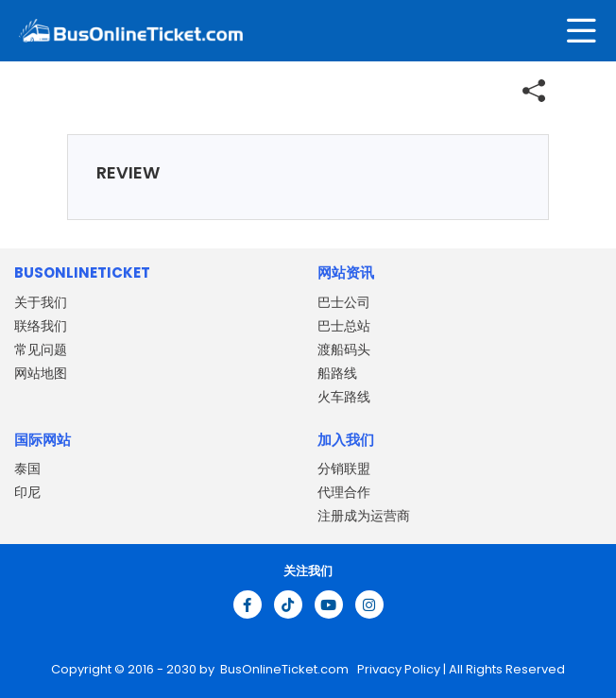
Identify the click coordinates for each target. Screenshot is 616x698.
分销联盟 (344, 468)
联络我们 (41, 326)
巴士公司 (344, 302)
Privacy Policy (397, 669)
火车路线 (344, 397)
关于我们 (41, 302)
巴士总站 (344, 326)
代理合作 (344, 492)
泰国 (27, 468)
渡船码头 (344, 349)
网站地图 (41, 373)
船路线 (337, 373)
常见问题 (41, 349)
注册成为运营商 (364, 516)
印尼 (27, 492)
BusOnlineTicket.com (286, 669)
